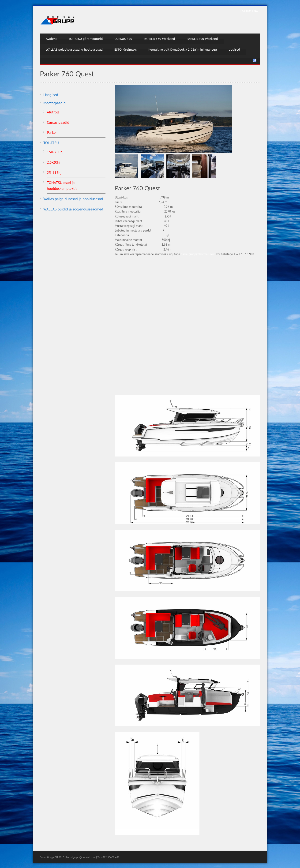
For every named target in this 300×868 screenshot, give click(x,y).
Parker (52, 132)
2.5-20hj (54, 162)
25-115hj (54, 172)
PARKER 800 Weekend (202, 39)
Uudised (234, 50)
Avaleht (51, 39)
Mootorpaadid (54, 103)
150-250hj (55, 152)
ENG (255, 11)
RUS (249, 11)
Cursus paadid (58, 122)
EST (243, 11)
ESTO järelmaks (126, 50)
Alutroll (53, 112)
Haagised (51, 95)
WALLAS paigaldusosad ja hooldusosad (74, 50)
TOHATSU (51, 143)
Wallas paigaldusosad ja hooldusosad (73, 199)
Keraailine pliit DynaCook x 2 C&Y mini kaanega (183, 50)
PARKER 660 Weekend (159, 39)
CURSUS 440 (123, 39)
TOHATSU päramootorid (86, 39)
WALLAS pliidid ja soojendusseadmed (73, 209)
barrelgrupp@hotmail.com (198, 254)
